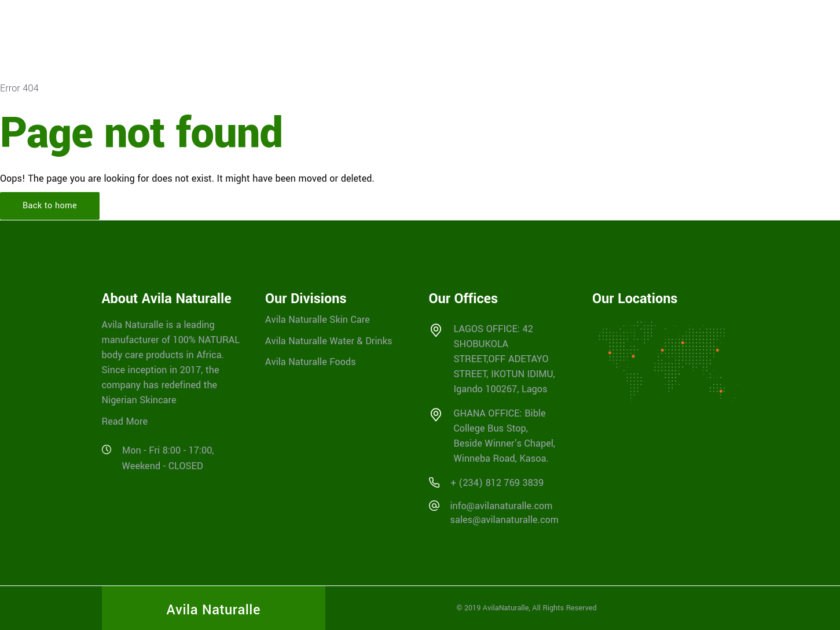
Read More (125, 421)
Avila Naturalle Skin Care (318, 320)
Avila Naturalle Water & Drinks (329, 340)
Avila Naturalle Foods (311, 362)
